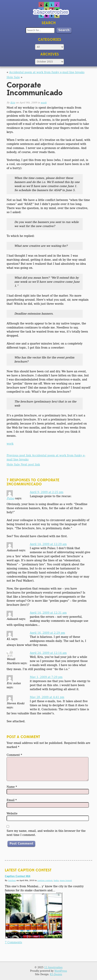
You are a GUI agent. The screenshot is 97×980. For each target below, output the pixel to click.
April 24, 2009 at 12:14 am (48, 653)
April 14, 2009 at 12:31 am (48, 613)
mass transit (66, 880)
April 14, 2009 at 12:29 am (48, 544)
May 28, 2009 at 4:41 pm (47, 697)
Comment (14, 755)
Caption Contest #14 (18, 876)
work (43, 103)
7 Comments (13, 942)
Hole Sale (13, 77)
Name (12, 787)
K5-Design (56, 974)
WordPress (61, 971)
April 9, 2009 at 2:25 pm (47, 492)
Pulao (10, 498)
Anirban (12, 880)
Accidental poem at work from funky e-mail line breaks (47, 72)
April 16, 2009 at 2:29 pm (47, 633)
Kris (13, 103)
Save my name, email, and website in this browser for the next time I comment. (46, 833)
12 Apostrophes (53, 967)
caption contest (45, 880)
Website (12, 813)
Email (12, 800)
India (56, 880)
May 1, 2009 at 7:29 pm (46, 677)
